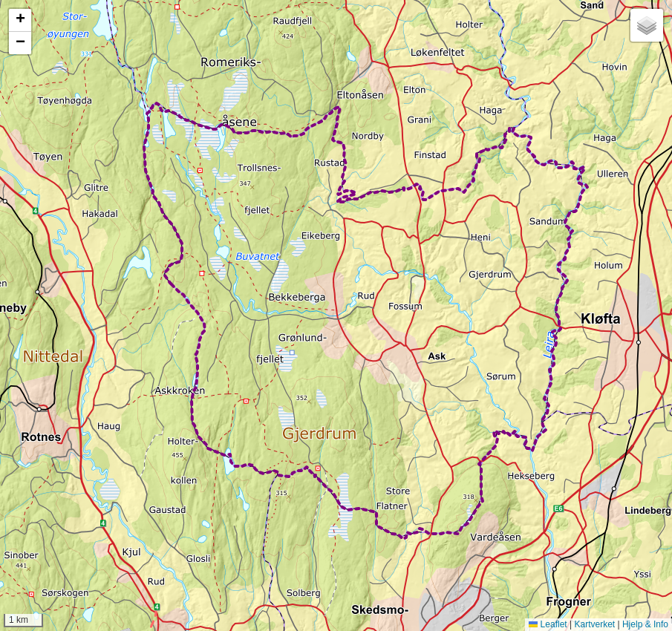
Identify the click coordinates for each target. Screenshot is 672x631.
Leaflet (548, 624)
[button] (20, 20)
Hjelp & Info (645, 624)
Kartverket (594, 624)
